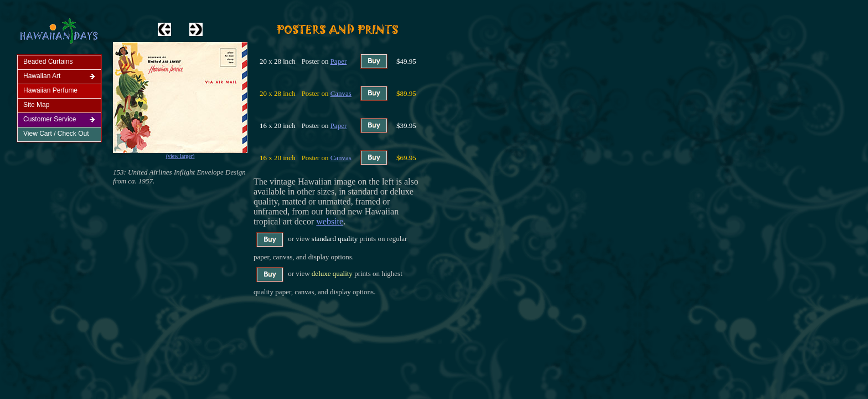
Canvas (341, 93)
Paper (339, 61)
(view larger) (180, 156)
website (330, 221)
